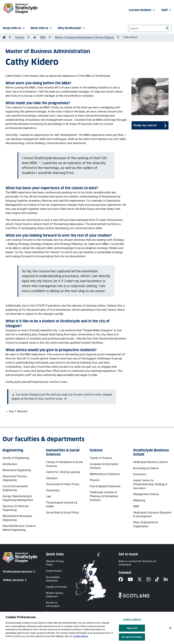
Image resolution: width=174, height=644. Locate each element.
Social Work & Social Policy (63, 513)
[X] (142, 580)
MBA (43, 37)
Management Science (146, 494)
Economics (140, 474)
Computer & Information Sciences (104, 466)
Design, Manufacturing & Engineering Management (18, 498)
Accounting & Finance (146, 468)
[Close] (170, 628)
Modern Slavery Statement (55, 595)
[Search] (167, 28)
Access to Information (53, 604)
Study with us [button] (14, 28)
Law (49, 496)
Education (52, 478)
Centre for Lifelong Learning (63, 472)
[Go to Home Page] (4, 37)
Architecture (10, 464)
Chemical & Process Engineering (15, 478)
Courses (20, 37)
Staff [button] (167, 10)
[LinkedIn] (168, 580)
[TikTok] (159, 580)
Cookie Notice (54, 571)
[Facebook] (123, 580)
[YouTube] (133, 580)
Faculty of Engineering (16, 458)
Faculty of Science (101, 458)
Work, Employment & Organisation (145, 524)
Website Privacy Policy (55, 563)
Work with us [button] (42, 28)
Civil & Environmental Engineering (15, 488)
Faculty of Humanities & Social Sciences (64, 464)
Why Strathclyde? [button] (72, 28)
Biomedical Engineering (17, 470)
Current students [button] (142, 10)
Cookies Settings (132, 619)
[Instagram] (151, 580)
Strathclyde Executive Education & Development (152, 514)
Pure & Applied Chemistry (105, 486)
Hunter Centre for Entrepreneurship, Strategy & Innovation (150, 484)
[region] (87, 628)
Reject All (132, 628)
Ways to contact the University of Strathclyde (137, 563)
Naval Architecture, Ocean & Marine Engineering (19, 528)
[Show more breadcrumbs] (37, 38)
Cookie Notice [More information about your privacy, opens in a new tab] (80, 636)
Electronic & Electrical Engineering (16, 508)
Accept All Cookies (132, 637)
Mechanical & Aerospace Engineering (17, 518)
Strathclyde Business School (150, 462)
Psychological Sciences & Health (62, 504)
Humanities (53, 490)
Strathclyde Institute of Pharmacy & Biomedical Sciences (104, 496)
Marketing (139, 500)
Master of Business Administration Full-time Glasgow (84, 37)
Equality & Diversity (56, 587)
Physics (95, 480)
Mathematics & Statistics (105, 474)
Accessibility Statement (53, 579)
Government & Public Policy (63, 484)
